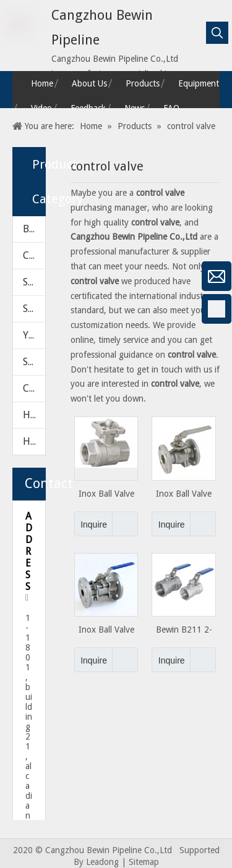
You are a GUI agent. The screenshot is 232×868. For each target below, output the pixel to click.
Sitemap (144, 862)
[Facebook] (15, 309)
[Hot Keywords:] (217, 33)
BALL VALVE (34, 229)
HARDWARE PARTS (34, 441)
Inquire (91, 524)
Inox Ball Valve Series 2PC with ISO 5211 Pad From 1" (106, 494)
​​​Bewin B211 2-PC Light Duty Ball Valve (184, 630)
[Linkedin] (15, 374)
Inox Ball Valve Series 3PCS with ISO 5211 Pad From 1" (184, 494)
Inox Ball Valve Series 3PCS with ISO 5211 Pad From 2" (106, 630)
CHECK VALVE (34, 255)
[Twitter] (15, 407)
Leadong (102, 862)
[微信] (15, 276)
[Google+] (15, 342)
